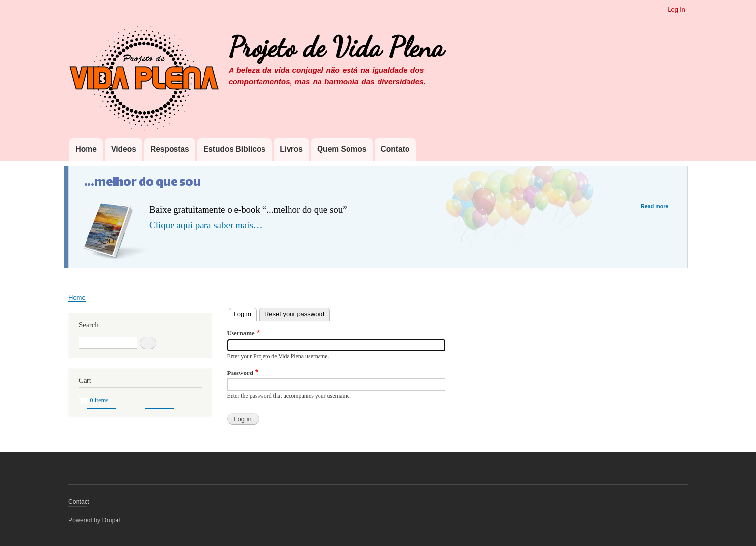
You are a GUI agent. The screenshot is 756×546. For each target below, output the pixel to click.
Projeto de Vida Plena (336, 47)
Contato (395, 149)
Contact (79, 502)
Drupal (111, 520)
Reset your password (294, 314)
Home (86, 149)
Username (241, 333)
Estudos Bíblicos (235, 149)
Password (240, 373)
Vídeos (124, 149)
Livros (291, 149)
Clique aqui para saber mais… (206, 225)
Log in (676, 10)
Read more (654, 207)
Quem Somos (342, 149)
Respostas (170, 149)
